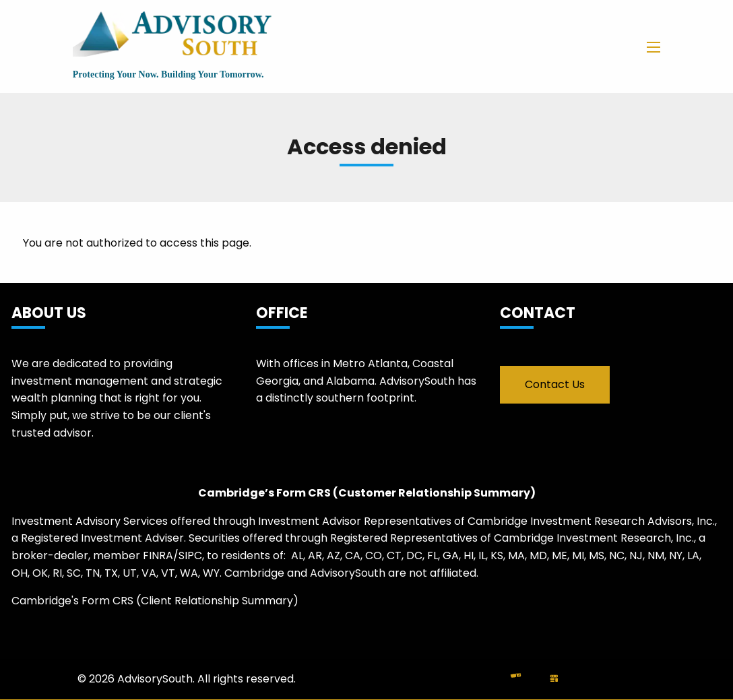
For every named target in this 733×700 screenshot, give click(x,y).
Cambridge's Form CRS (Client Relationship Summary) (155, 601)
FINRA (158, 555)
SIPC (190, 555)
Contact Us (555, 384)
